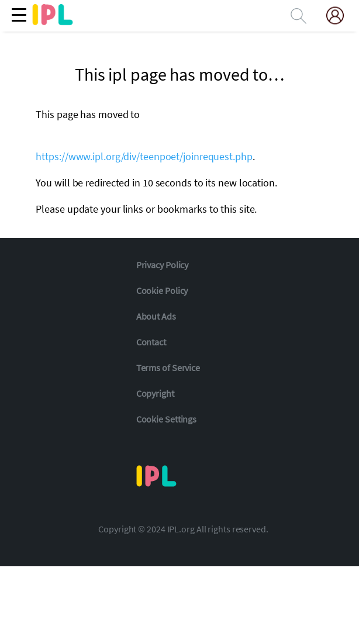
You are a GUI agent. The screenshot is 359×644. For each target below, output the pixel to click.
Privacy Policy (163, 265)
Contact (151, 342)
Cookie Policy (162, 290)
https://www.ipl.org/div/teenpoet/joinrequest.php (144, 156)
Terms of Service (168, 368)
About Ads (156, 316)
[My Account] (340, 15)
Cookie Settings (167, 419)
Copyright (155, 393)
